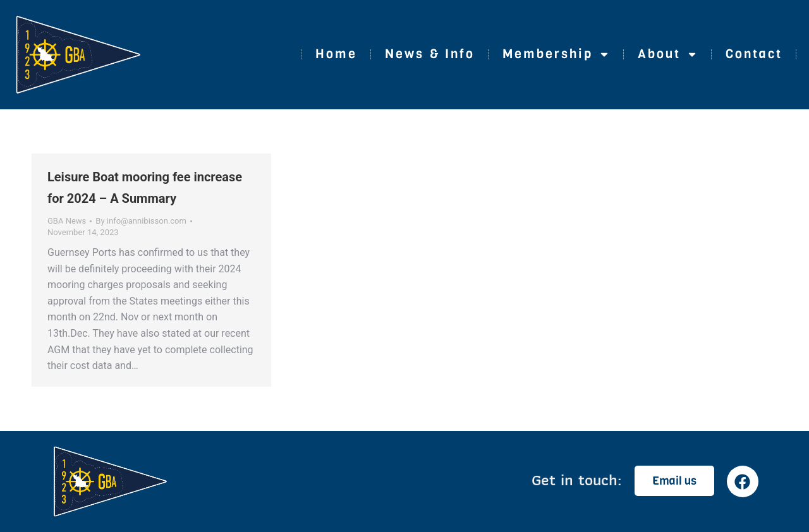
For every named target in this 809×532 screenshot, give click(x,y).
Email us (674, 481)
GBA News (67, 221)
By (141, 221)
